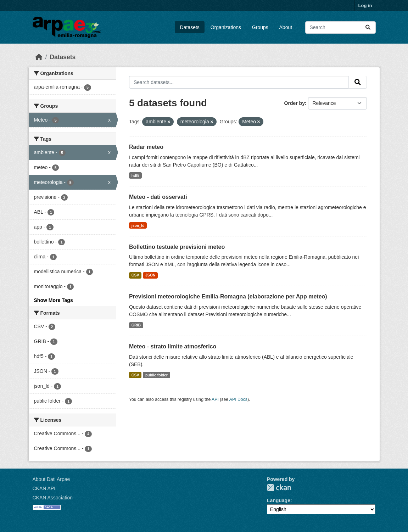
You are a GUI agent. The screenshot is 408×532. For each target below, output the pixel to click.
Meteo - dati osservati (158, 197)
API (215, 399)
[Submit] (368, 27)
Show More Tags (54, 300)
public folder (157, 375)
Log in (365, 5)
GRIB (136, 325)
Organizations (226, 27)
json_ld (138, 225)
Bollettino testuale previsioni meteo (177, 247)
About (286, 27)
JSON (150, 275)
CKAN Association (53, 498)
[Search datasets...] (340, 27)
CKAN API (44, 488)
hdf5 (135, 175)
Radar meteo (146, 147)
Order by (295, 103)
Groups (260, 27)
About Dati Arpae (51, 479)
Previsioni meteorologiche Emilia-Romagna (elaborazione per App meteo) (228, 296)
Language (279, 500)
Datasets (190, 27)
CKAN (279, 488)
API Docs (238, 399)
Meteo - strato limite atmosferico (173, 346)
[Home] (39, 57)
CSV (135, 275)
